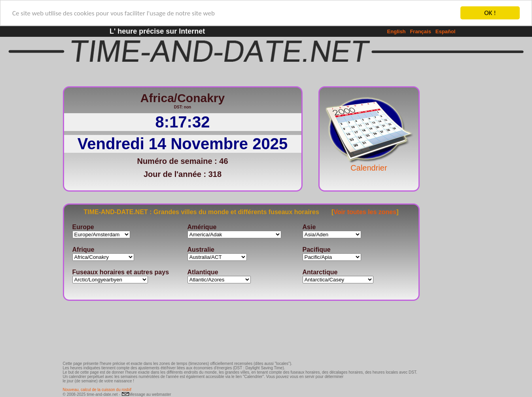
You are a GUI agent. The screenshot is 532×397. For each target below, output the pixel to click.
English (397, 31)
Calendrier (369, 164)
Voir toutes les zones (365, 212)
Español (446, 31)
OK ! (490, 13)
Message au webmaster (146, 394)
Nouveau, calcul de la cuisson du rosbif (97, 390)
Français (420, 31)
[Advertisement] (446, 200)
